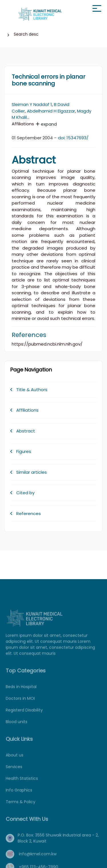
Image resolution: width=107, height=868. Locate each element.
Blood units (17, 727)
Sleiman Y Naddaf (31, 104)
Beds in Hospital (21, 692)
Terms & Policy (21, 807)
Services (14, 772)
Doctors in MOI (20, 704)
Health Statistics (22, 784)
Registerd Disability (24, 716)
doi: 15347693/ (73, 138)
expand (46, 124)
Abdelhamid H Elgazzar (51, 111)
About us (15, 761)
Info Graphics (19, 796)
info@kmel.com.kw (38, 859)
